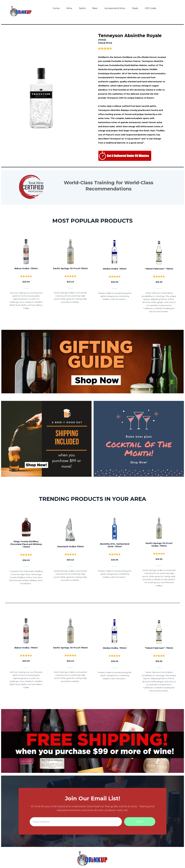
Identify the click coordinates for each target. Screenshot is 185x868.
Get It (140, 822)
